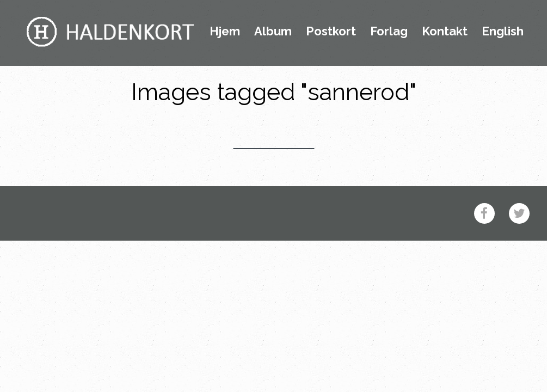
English (503, 32)
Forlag (389, 32)
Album (273, 32)
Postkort (331, 32)
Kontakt (445, 32)
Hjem (225, 32)
